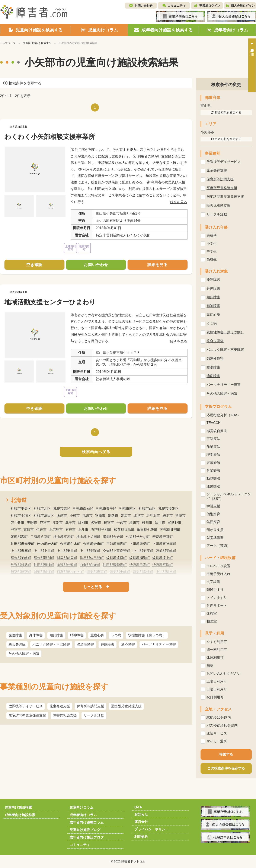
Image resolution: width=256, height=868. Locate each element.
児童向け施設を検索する (37, 43)
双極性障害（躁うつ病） (147, 635)
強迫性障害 (85, 644)
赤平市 (70, 523)
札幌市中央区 (21, 508)
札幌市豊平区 (106, 508)
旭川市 (87, 516)
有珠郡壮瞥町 (67, 565)
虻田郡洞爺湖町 (115, 565)
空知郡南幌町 (116, 544)
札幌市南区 (128, 508)
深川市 (160, 523)
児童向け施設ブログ (85, 830)
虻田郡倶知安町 (23, 544)
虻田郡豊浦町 (44, 565)
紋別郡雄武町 (21, 565)
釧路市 (113, 516)
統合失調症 (17, 644)
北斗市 (83, 530)
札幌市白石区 (83, 508)
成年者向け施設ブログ (87, 837)
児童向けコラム (81, 807)
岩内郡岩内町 (47, 544)
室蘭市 (100, 516)
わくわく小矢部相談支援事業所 (50, 137)
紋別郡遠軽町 (116, 558)
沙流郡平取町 (163, 565)
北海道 (19, 500)
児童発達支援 (60, 706)
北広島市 (56, 530)
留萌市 (180, 516)
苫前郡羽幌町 (166, 551)
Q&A (138, 807)
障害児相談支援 (65, 715)
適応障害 (128, 644)
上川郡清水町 (166, 572)
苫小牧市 (17, 523)
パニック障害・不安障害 (51, 644)
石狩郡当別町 (101, 530)
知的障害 (56, 635)
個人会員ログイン (243, 6)
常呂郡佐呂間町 (92, 558)
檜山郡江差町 (64, 537)
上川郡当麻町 (21, 551)
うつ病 (116, 635)
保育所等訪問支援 (90, 706)
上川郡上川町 (44, 551)
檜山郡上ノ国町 (88, 537)
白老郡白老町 (90, 565)
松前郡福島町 (124, 530)
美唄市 (32, 523)
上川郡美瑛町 (90, 551)
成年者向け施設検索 (20, 815)
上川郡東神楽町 (164, 544)
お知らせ (141, 814)
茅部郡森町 (19, 537)
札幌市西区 (147, 508)
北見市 (139, 516)
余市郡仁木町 (70, 544)
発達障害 (15, 635)
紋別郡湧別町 (140, 558)
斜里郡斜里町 (67, 558)
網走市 (168, 516)
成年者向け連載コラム (87, 822)
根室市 (109, 523)
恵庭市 (29, 530)
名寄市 (96, 523)
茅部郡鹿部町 (170, 530)
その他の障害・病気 (24, 654)
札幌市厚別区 (169, 508)
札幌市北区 (42, 508)
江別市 (58, 523)
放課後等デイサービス (26, 706)
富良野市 (175, 523)
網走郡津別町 (44, 558)
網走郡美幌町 (21, 558)
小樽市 (75, 516)
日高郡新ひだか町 (70, 572)
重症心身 (97, 635)
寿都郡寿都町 (163, 537)
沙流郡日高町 (140, 565)
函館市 (62, 516)
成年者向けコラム (83, 815)
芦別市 (45, 523)
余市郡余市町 (93, 544)
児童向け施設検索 (18, 807)
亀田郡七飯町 (147, 530)
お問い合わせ (144, 6)
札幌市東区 (62, 508)
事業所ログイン (210, 6)
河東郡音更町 (97, 572)
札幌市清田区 (44, 516)
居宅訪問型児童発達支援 (27, 715)
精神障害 (77, 635)
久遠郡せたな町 (138, 537)
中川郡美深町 (143, 551)
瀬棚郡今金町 (113, 537)
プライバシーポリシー (151, 829)
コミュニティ (177, 6)
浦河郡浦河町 (44, 572)
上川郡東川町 (67, 551)
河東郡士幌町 (120, 572)
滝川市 (134, 523)
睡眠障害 (108, 644)
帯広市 (126, 516)
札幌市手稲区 (21, 516)
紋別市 (83, 523)
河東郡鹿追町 (143, 572)
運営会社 (141, 822)
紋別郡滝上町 (163, 558)
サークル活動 (94, 715)
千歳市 (122, 523)
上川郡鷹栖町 (140, 544)
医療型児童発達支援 (126, 706)
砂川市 (147, 523)
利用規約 (141, 837)
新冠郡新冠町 (21, 572)
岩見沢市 (153, 516)
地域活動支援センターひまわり (50, 302)
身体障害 (36, 635)
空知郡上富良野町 (116, 551)
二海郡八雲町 (41, 537)
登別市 (16, 530)
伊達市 (41, 530)
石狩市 (70, 530)
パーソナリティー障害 (159, 644)
